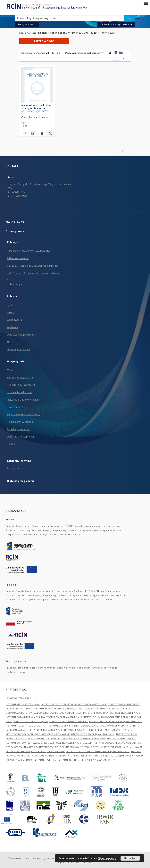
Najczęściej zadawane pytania (24, 400)
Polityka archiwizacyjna (20, 422)
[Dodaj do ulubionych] (24, 133)
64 (58, 53)
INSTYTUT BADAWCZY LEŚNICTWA (93, 709)
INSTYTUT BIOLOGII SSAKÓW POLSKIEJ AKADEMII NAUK (112, 713)
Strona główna (15, 231)
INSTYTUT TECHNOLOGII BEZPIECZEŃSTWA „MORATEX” (87, 760)
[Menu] (146, 3)
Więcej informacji (107, 858)
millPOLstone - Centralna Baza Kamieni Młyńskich (35, 273)
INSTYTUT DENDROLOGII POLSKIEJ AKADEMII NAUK (116, 721)
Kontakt (11, 444)
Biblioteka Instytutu (18, 258)
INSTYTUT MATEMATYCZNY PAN (23, 704)
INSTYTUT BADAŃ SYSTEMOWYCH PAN (54, 709)
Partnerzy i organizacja (20, 377)
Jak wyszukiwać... (27, 24)
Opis (10, 342)
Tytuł (10, 305)
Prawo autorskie (16, 407)
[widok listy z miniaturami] (115, 53)
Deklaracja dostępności (20, 437)
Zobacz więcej (15, 284)
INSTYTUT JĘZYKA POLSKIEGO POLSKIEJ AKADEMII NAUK (93, 730)
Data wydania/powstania (21, 335)
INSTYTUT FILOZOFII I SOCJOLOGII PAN (26, 726)
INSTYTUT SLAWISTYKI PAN (121, 738)
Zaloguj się (13, 468)
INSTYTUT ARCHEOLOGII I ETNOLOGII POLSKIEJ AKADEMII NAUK (74, 704)
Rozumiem (130, 858)
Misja (10, 370)
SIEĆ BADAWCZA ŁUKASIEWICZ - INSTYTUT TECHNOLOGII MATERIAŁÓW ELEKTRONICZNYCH (53, 747)
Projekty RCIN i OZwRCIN (21, 385)
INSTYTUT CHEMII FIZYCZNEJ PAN (31, 721)
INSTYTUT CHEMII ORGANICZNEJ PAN (69, 721)
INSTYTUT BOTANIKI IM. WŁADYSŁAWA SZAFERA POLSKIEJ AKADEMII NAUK (44, 717)
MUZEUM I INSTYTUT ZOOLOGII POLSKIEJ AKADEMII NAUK (113, 743)
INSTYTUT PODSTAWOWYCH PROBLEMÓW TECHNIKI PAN (76, 738)
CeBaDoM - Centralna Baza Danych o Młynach (33, 266)
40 (53, 53)
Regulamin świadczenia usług (23, 414)
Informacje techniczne (19, 392)
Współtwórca (14, 320)
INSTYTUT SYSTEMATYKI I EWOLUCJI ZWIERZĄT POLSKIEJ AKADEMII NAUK (44, 743)
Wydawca (12, 327)
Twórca (11, 312)
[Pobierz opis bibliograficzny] (33, 133)
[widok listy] (121, 53)
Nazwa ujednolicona (18, 349)
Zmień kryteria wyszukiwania (116, 24)
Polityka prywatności (19, 429)
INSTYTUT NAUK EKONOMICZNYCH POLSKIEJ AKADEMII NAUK (98, 751)
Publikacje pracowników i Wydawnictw (28, 251)
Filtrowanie (44, 41)
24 (47, 53)
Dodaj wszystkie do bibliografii (84, 53)
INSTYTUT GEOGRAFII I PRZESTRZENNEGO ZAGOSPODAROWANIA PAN (84, 726)
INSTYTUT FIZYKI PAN (45, 760)
